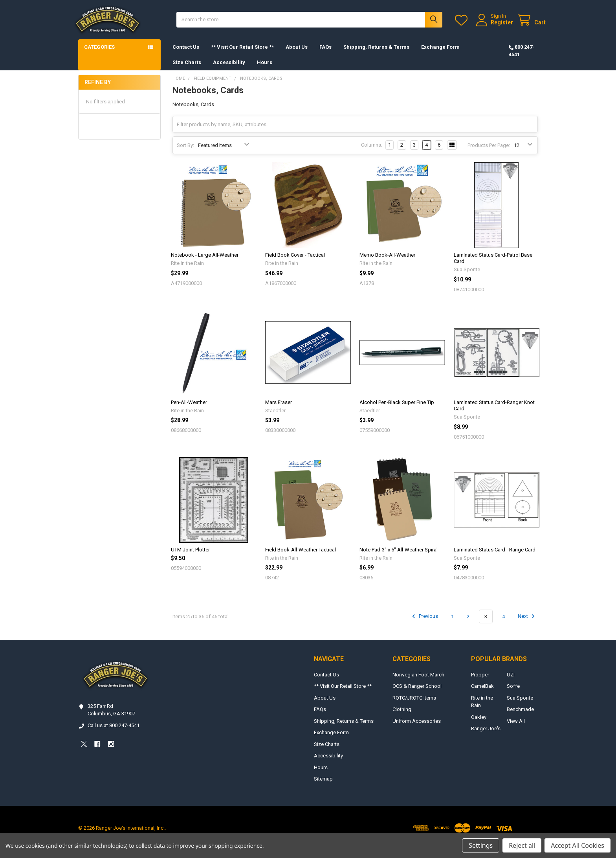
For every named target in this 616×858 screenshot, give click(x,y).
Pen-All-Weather (189, 410)
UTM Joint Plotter (190, 558)
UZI (511, 683)
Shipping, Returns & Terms (376, 55)
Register (494, 26)
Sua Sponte (520, 706)
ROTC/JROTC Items (414, 706)
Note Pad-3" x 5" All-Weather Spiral (399, 558)
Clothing (402, 717)
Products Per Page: (489, 153)
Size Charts (187, 70)
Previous (424, 624)
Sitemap (323, 787)
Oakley (479, 725)
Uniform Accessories (417, 729)
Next (527, 624)
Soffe (513, 694)
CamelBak (482, 694)
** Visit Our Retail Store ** (242, 55)
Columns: (372, 153)
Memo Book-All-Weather (387, 263)
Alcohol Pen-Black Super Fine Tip (397, 410)
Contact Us (186, 55)
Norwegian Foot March (418, 683)
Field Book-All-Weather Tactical (301, 558)
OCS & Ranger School (417, 694)
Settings (481, 845)
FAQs (325, 55)
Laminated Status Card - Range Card (495, 558)
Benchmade (520, 717)
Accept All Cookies (577, 845)
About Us (297, 55)
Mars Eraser (279, 410)
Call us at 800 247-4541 (114, 733)
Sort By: (185, 153)
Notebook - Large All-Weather (205, 263)
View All (516, 729)
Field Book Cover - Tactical (295, 263)
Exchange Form (440, 55)
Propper (480, 683)
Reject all (522, 845)
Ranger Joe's (486, 736)
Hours (265, 70)
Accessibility (229, 70)
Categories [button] (99, 55)
